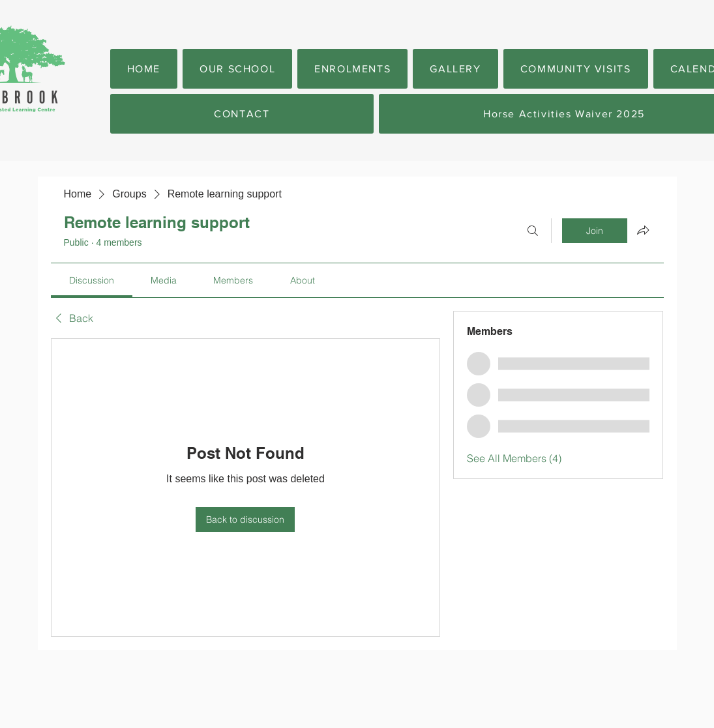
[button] (237, 69)
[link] (92, 280)
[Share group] (643, 230)
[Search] (533, 231)
